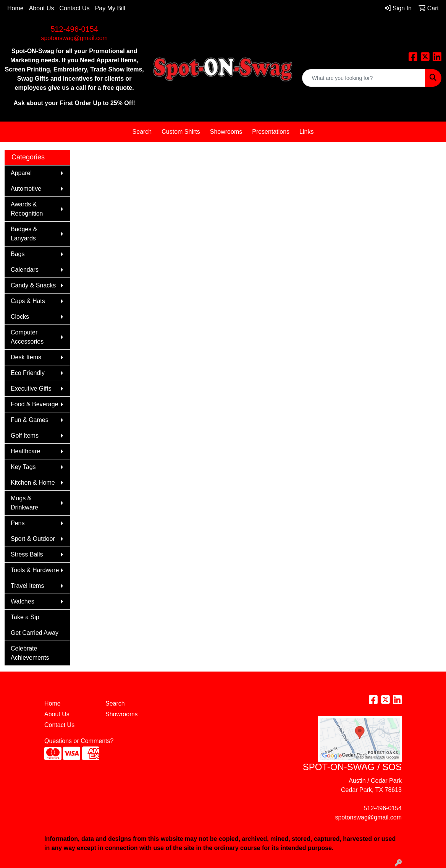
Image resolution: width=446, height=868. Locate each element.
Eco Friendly (28, 373)
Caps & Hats (28, 301)
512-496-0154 (74, 29)
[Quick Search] (364, 78)
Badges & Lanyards (24, 234)
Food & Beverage (35, 404)
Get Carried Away (35, 633)
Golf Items (25, 436)
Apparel (21, 173)
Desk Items (26, 357)
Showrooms (226, 132)
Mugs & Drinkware (24, 503)
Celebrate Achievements (30, 653)
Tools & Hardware (35, 570)
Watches (23, 601)
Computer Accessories (27, 337)
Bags (18, 254)
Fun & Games (30, 420)
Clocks (20, 317)
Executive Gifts (31, 389)
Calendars (25, 270)
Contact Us (75, 8)
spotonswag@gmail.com (74, 38)
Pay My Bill (110, 8)
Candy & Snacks (33, 285)
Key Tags (23, 467)
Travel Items (27, 586)
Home (15, 8)
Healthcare (25, 451)
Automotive (26, 189)
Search (142, 132)
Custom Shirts (181, 132)
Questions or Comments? (79, 741)
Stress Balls (27, 554)
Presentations (271, 132)
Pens (18, 523)
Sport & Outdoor (33, 539)
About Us (42, 8)
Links (306, 132)
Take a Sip (25, 617)
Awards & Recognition (27, 209)
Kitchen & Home (33, 483)
